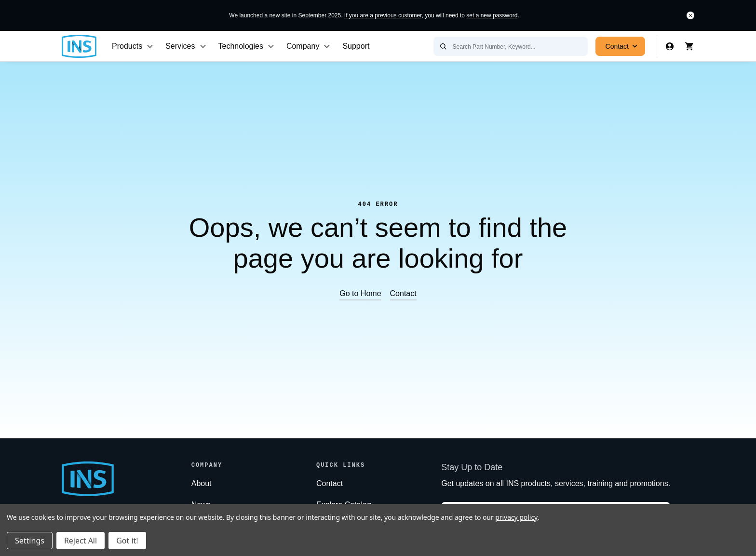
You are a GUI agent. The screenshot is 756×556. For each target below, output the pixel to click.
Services (186, 46)
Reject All (81, 541)
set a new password (492, 15)
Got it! (127, 541)
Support (356, 46)
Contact (623, 46)
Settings (30, 541)
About (202, 483)
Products (133, 46)
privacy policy (516, 517)
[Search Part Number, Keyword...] (511, 46)
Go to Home (360, 293)
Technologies (247, 46)
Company (309, 46)
